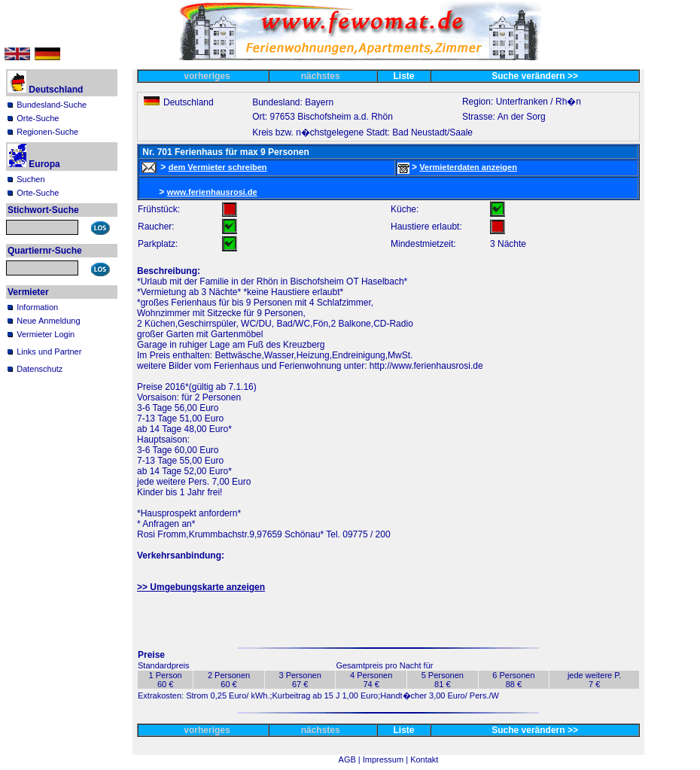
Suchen (30, 179)
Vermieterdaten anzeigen (468, 167)
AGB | (351, 759)
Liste (404, 76)
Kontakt (424, 759)
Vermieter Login (46, 334)
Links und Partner (49, 352)
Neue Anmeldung (48, 321)
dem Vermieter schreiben (218, 167)
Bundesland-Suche (52, 105)
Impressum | (387, 759)
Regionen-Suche (47, 132)
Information (37, 307)
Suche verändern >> (535, 76)
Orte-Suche (38, 118)
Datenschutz (40, 369)
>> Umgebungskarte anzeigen (201, 587)
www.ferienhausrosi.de (212, 192)
